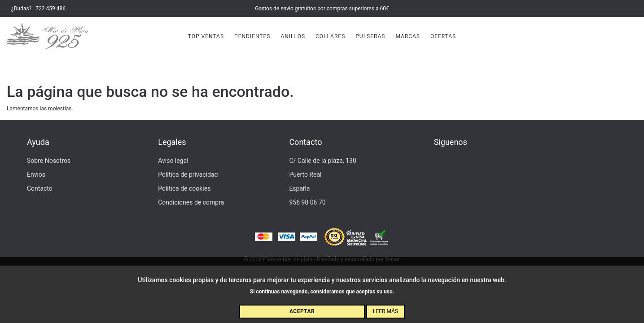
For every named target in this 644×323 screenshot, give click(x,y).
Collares (330, 36)
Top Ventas (206, 36)
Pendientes (252, 36)
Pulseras (370, 36)
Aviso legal (173, 161)
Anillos (293, 36)
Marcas (408, 36)
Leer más (386, 311)
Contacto (40, 188)
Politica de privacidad (188, 175)
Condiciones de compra (191, 202)
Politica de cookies (184, 188)
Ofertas (443, 36)
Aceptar (302, 311)
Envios (36, 175)
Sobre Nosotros (49, 161)
